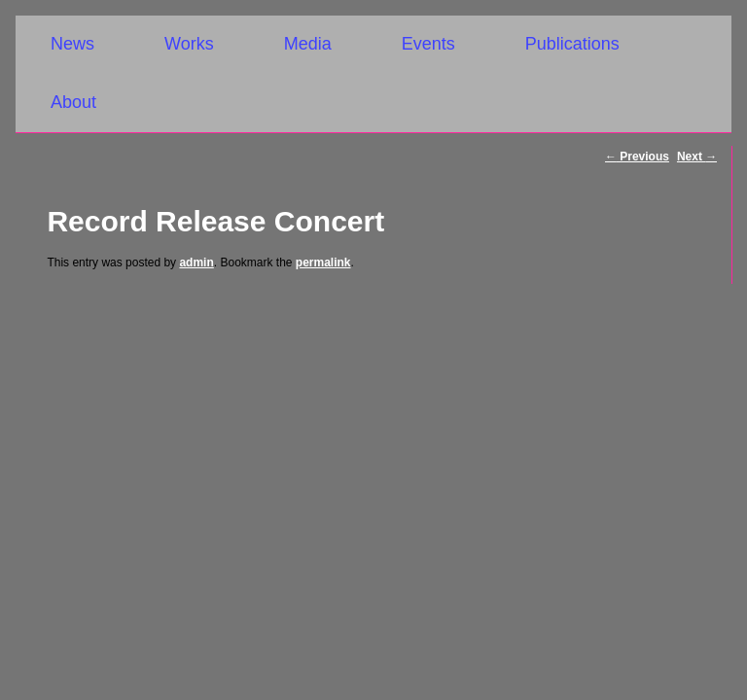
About (73, 102)
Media (308, 44)
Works (189, 44)
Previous (637, 157)
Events (428, 44)
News (72, 44)
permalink (323, 262)
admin (196, 262)
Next (697, 157)
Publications (572, 44)
